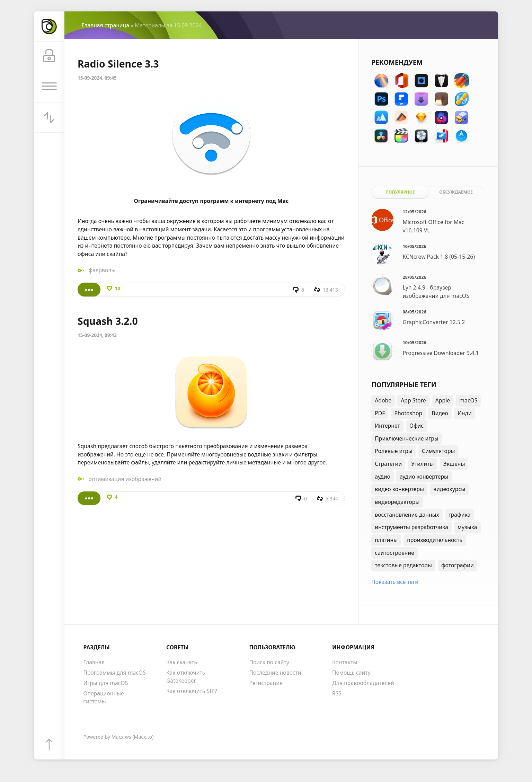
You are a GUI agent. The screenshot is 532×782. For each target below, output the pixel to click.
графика (459, 515)
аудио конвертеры (424, 477)
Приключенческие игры (406, 438)
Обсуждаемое (456, 192)
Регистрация (266, 683)
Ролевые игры (393, 451)
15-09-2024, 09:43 (97, 335)
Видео (440, 413)
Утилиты (422, 464)
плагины (386, 540)
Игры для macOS (105, 683)
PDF (380, 413)
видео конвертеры (399, 489)
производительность (435, 540)
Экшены (454, 464)
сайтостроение (394, 553)
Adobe (383, 400)
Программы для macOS (114, 673)
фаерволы (102, 270)
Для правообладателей (363, 683)
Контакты (345, 662)
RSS (337, 693)
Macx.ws (121, 737)
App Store (413, 400)
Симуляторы (438, 451)
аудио (383, 477)
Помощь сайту (351, 673)
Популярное (400, 192)
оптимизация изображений (125, 479)
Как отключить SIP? (192, 691)
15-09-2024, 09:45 (97, 78)
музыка (467, 527)
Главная (94, 662)
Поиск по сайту (269, 662)
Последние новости (275, 673)
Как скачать (182, 662)
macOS (468, 400)
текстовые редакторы (403, 565)
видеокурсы (449, 489)
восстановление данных (407, 515)
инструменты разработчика (411, 527)
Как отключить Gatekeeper (186, 677)
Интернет (387, 426)
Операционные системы (103, 697)
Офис (416, 426)
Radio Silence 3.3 (118, 64)
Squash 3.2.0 (108, 321)
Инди (465, 413)
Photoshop (409, 413)
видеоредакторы (397, 502)
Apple (443, 400)
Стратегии (388, 464)
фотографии (458, 565)
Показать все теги (395, 582)
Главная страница (105, 25)
